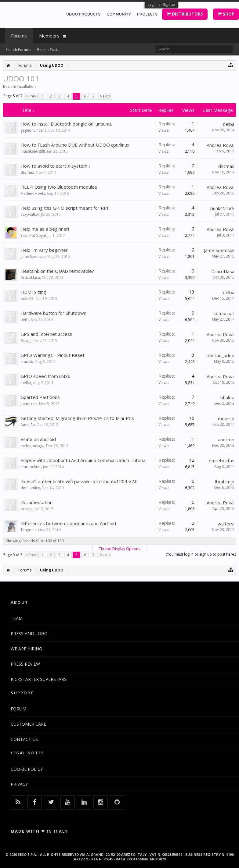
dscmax (27, 172)
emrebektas (31, 467)
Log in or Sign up (161, 4)
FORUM (18, 709)
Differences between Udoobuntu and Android (68, 523)
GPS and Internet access (46, 334)
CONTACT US (24, 739)
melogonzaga (32, 446)
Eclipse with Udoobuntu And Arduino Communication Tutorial (83, 460)
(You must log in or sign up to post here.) (201, 554)
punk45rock (222, 208)
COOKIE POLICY (27, 769)
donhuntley (30, 488)
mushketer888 (33, 151)
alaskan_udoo (220, 355)
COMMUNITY (119, 14)
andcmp (226, 439)
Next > (105, 96)
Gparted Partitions (40, 397)
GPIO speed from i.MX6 (45, 376)
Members (49, 36)
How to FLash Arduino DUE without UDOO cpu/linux (75, 145)
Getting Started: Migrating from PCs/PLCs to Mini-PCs (77, 418)
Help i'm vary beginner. (45, 250)
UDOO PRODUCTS (83, 14)
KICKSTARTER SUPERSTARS (39, 679)
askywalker (30, 214)
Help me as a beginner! (45, 229)
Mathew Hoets (33, 193)
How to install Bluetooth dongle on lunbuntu (66, 124)
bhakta (227, 397)
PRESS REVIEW (25, 664)
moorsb (226, 418)
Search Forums (18, 50)
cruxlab (27, 362)
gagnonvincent (33, 130)
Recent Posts (48, 50)
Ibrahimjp (225, 482)
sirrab (26, 509)
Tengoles (28, 530)
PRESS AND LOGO (29, 633)
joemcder (29, 404)
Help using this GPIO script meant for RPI (64, 208)
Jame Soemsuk (33, 256)
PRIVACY (19, 784)
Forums (19, 36)
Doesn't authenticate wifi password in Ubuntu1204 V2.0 (79, 481)
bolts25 (27, 299)
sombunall (224, 313)
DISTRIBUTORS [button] (185, 14)
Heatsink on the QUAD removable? (57, 271)
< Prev (31, 96)
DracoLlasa (30, 277)
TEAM (17, 618)
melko (26, 383)
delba (229, 124)
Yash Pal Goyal (33, 235)
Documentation (36, 502)
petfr (25, 320)
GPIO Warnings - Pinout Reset (53, 355)
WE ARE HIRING (26, 649)
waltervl (226, 524)
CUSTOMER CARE (28, 724)
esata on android (38, 439)
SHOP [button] (226, 14)
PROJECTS (147, 14)
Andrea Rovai (221, 145)
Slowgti (27, 341)
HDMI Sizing (33, 292)
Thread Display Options (119, 549)
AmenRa (28, 425)
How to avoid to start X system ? (56, 166)
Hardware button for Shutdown (53, 313)
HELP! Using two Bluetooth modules (59, 187)
